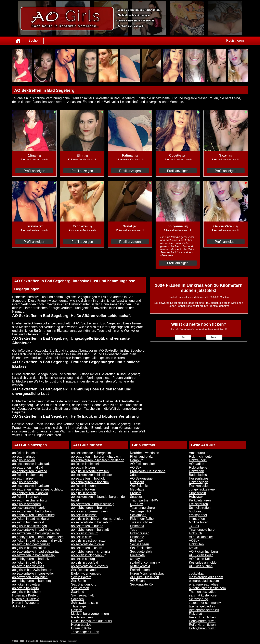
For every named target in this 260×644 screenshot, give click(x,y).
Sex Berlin (79, 581)
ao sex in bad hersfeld (28, 522)
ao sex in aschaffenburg (29, 500)
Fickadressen (140, 533)
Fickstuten (196, 544)
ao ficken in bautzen (27, 584)
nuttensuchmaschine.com (207, 588)
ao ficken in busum (85, 533)
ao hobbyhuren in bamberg (32, 581)
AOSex (194, 541)
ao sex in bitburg (83, 467)
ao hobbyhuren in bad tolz (31, 559)
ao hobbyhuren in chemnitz (91, 552)
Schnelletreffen (200, 508)
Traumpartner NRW (144, 500)
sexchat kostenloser (203, 595)
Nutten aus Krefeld (26, 599)
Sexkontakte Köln (143, 584)
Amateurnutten (200, 453)
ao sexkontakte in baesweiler (33, 573)
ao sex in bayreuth (25, 588)
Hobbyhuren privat (202, 621)
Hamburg (137, 460)
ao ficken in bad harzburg (30, 519)
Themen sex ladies (203, 592)
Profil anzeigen (35, 171)
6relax (193, 548)
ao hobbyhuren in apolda (30, 493)
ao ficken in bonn (83, 486)
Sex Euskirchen (141, 548)
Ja (183, 337)
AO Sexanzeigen (142, 478)
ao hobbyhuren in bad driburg (33, 515)
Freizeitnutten (140, 570)
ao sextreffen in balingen (30, 577)
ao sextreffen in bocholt (88, 478)
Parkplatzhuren (200, 500)
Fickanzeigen (198, 482)
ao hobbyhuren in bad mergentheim (38, 537)
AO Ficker (19, 606)
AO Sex (136, 467)
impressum (72, 641)
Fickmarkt (137, 526)
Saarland (78, 592)
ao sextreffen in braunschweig (93, 504)
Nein (214, 337)
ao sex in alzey (23, 478)
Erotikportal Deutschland (148, 471)
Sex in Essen (139, 544)
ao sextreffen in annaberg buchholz (38, 489)
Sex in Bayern (81, 577)
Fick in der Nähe (142, 519)
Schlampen (138, 515)
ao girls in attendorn (27, 504)
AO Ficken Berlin (201, 555)
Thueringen (79, 606)
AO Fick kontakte (142, 464)
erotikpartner (198, 515)
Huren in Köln (81, 628)
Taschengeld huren (203, 530)
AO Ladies (197, 464)
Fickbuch (195, 533)
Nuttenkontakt (140, 566)
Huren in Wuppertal (26, 603)
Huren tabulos (81, 625)
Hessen (77, 610)
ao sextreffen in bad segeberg (34, 555)
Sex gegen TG (140, 511)
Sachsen (77, 599)
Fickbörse (137, 537)
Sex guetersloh (141, 552)
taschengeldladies (202, 606)
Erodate (136, 493)
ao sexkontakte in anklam (31, 486)
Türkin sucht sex (142, 522)
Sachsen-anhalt (82, 595)
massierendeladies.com (206, 577)
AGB (36, 641)
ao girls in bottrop (84, 493)
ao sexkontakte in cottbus (89, 566)
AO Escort (137, 581)
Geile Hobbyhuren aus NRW (92, 621)
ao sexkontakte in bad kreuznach (36, 530)
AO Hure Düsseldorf (145, 577)
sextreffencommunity (145, 562)
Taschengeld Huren (85, 632)
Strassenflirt (197, 493)
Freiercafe (137, 555)
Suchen (34, 41)
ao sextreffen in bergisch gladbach (96, 457)
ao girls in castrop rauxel (89, 541)
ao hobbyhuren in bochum (90, 482)
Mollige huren (199, 522)
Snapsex (136, 497)
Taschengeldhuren (143, 508)
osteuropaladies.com (204, 581)
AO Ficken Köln (200, 559)
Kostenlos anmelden (204, 562)
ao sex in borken (83, 489)
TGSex (194, 526)
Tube (134, 530)
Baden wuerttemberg (86, 573)
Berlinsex (137, 541)
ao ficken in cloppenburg (89, 555)
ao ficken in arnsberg (27, 497)
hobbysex (196, 511)
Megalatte (137, 489)
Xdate (134, 475)
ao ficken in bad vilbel (28, 562)
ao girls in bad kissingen (30, 526)
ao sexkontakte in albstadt (31, 464)
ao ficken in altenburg (28, 475)
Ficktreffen (196, 471)
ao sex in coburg (83, 559)
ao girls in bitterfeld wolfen (90, 471)
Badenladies (198, 475)
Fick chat (195, 614)
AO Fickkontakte (201, 537)
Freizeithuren (198, 504)
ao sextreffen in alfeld (28, 467)
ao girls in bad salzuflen (29, 548)
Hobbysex (196, 497)
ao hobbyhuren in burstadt (90, 530)
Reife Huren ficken (202, 617)
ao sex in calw (81, 537)
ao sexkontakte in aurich (30, 508)
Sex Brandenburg (84, 584)
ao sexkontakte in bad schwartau (36, 552)
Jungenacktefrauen (203, 489)
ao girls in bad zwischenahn (32, 570)
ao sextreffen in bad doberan (33, 511)
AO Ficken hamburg (203, 552)
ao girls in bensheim (27, 592)
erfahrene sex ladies (204, 584)
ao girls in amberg (25, 482)
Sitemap (29, 641)
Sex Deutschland (83, 570)
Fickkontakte (198, 467)
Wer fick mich (140, 486)
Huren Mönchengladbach (148, 573)
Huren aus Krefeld (25, 595)
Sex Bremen (80, 588)
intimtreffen (197, 519)
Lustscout (137, 482)
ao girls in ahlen (24, 460)
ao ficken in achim (25, 453)
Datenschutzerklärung (49, 641)
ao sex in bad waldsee (28, 566)
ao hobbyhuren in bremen (90, 508)
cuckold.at (196, 573)
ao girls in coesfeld (85, 562)
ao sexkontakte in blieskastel (92, 475)
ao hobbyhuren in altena (30, 471)
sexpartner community (205, 603)
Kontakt (63, 641)
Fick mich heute (200, 457)
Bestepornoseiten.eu (204, 610)
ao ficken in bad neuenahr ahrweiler (38, 541)
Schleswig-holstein (85, 603)
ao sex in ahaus (24, 457)
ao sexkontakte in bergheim (91, 453)
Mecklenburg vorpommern (90, 614)
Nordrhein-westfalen (145, 453)
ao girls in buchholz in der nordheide (97, 519)
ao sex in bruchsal (84, 515)
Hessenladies (199, 478)
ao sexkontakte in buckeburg (92, 522)
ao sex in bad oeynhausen (31, 544)
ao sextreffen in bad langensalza (36, 533)
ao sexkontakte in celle (88, 544)
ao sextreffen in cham (87, 548)
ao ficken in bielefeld (86, 464)
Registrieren (235, 41)
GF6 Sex (136, 504)
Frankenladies (199, 486)
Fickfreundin (198, 460)
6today (135, 559)
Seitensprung (198, 599)
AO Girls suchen (201, 566)
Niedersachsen (82, 617)
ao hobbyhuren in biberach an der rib (98, 460)
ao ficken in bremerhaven (89, 511)
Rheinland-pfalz (141, 457)
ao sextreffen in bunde (87, 526)
